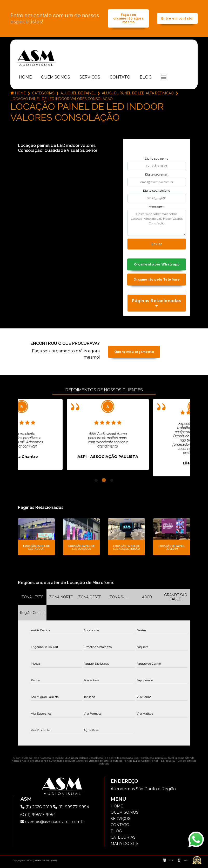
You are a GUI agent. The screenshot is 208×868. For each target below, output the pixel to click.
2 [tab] (104, 483)
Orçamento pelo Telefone (157, 282)
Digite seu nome (157, 160)
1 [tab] (96, 483)
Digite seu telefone (157, 192)
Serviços (90, 79)
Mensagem (157, 208)
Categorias (43, 95)
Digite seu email (157, 176)
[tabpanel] (59, 437)
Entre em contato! (177, 20)
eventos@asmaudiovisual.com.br (53, 825)
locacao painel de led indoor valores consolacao (62, 100)
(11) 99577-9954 (73, 810)
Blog (146, 79)
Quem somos (56, 79)
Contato (120, 79)
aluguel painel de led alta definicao (138, 95)
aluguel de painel (78, 95)
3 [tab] (112, 483)
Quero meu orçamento (134, 355)
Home (25, 79)
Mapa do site (125, 846)
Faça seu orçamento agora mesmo (129, 19)
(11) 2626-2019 (38, 810)
